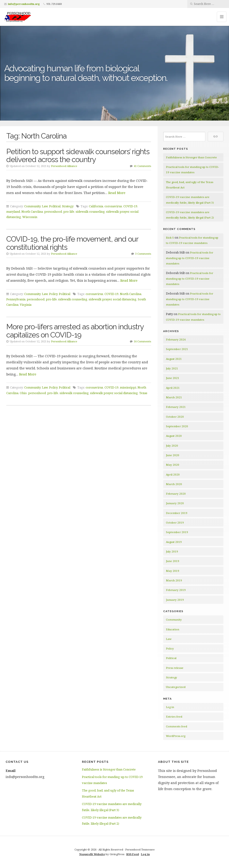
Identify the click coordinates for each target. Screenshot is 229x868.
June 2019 (173, 561)
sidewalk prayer (118, 212)
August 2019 (174, 542)
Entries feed (174, 717)
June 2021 (173, 378)
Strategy (68, 206)
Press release (175, 668)
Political (55, 206)
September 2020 (177, 426)
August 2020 (174, 436)
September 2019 (177, 532)
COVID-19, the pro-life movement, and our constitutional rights (72, 243)
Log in (170, 707)
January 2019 (175, 600)
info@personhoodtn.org (24, 4)
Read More (117, 193)
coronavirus (113, 206)
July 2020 (172, 446)
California (96, 206)
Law (45, 206)
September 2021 (177, 349)
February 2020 (176, 494)
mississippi (128, 387)
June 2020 (173, 455)
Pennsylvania (16, 299)
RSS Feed (133, 854)
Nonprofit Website (92, 854)
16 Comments (142, 341)
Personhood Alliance (64, 166)
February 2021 (176, 407)
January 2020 (175, 503)
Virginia (26, 305)
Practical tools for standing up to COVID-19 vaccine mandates (190, 258)
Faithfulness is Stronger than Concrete (191, 157)
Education (173, 629)
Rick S (170, 238)
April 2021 (173, 388)
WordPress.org (176, 736)
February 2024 (176, 339)
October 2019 (175, 523)
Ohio (23, 393)
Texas (143, 393)
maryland (13, 212)
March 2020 (174, 484)
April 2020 (173, 474)
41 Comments (142, 166)
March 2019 (174, 580)
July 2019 (172, 551)
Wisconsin (30, 217)
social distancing (125, 299)
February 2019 (176, 590)
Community (32, 206)
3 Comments (143, 254)
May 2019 (173, 571)
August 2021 (174, 359)
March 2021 (174, 397)
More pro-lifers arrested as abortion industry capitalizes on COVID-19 (75, 331)
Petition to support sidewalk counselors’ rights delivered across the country (78, 156)
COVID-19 (130, 206)
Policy (53, 294)
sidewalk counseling (90, 212)
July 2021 (172, 368)
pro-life (69, 212)
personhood (53, 212)
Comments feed (177, 726)
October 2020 (175, 417)
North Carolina (32, 212)
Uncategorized (176, 687)
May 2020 (173, 465)
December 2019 (177, 513)
